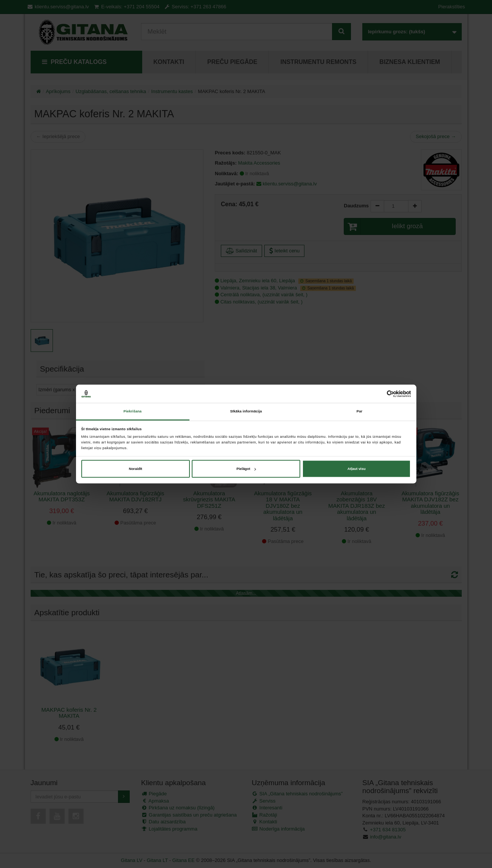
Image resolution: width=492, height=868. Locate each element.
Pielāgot (246, 469)
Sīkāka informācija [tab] (246, 411)
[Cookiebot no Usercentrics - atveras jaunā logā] (378, 394)
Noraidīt (136, 469)
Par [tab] (359, 411)
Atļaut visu (357, 469)
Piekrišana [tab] (133, 411)
